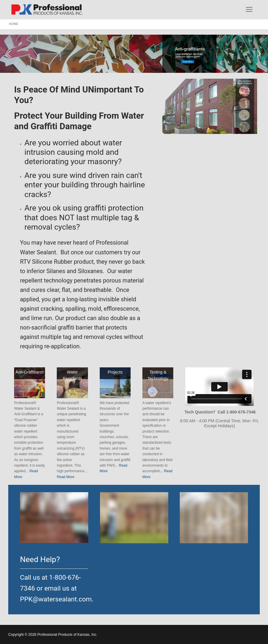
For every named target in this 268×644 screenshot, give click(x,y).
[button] (134, 54)
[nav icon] (249, 9)
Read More (65, 477)
